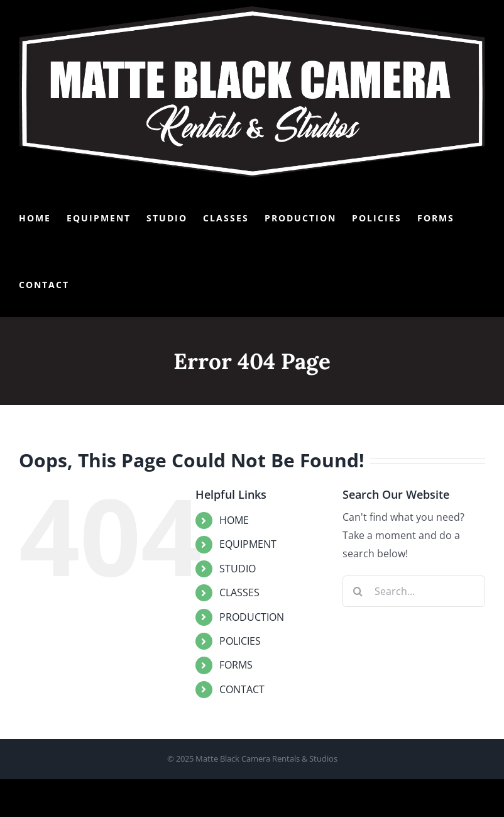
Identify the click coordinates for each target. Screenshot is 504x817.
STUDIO (238, 569)
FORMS (236, 665)
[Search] (358, 591)
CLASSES (239, 592)
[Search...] (414, 591)
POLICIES (240, 641)
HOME (234, 520)
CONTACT (242, 689)
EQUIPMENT (248, 544)
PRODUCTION (252, 617)
